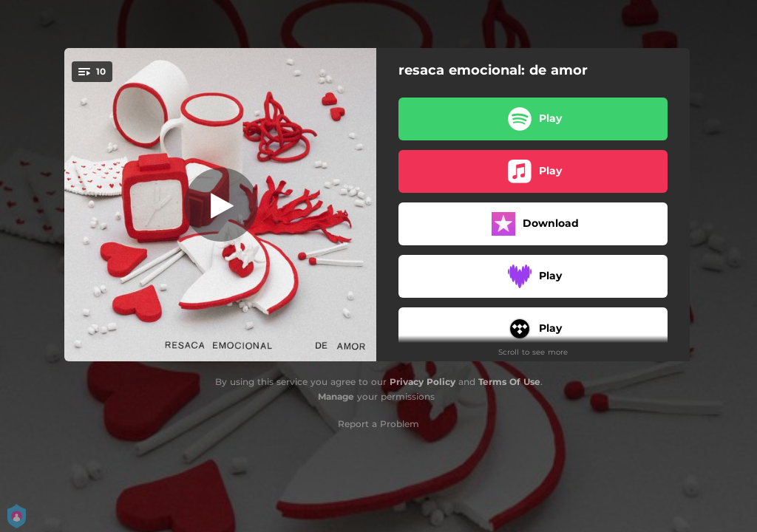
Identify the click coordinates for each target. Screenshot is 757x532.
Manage (336, 396)
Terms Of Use (509, 382)
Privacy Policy (422, 382)
